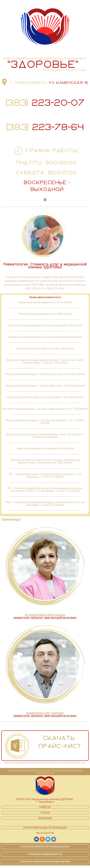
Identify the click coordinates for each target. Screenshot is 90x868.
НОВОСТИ (45, 807)
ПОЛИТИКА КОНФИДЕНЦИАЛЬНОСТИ (45, 854)
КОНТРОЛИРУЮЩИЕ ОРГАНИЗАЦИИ (45, 828)
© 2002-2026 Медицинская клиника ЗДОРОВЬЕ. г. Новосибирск (45, 800)
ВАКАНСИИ (45, 818)
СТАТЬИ (45, 813)
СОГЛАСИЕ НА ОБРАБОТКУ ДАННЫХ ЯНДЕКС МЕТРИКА (45, 862)
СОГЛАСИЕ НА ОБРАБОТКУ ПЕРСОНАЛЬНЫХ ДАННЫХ (45, 847)
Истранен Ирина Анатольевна (45, 616)
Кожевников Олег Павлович (45, 714)
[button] (45, 200)
